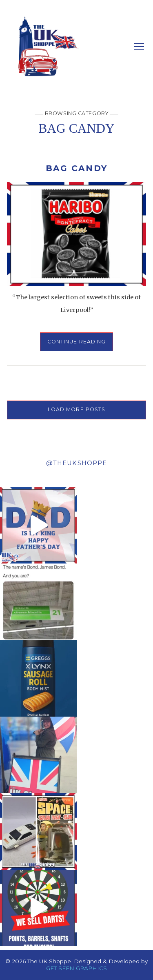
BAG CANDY (76, 168)
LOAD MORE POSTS (77, 409)
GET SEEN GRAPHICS (76, 968)
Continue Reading (77, 342)
